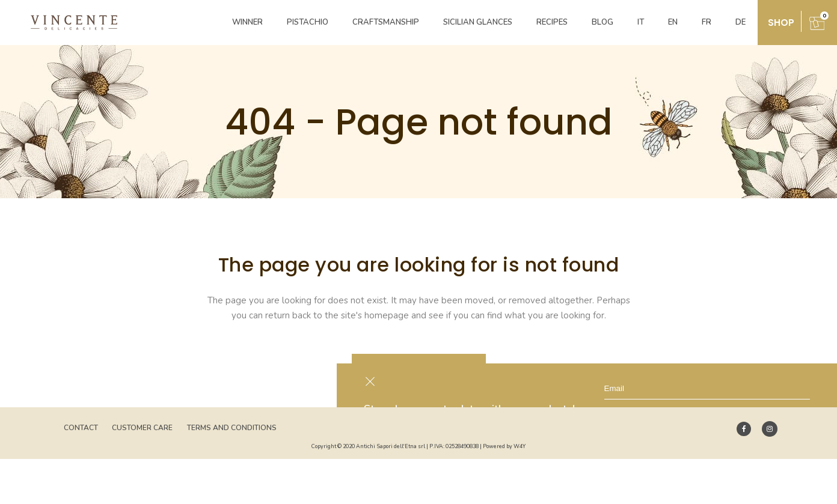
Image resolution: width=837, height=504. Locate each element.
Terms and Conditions (232, 428)
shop (781, 23)
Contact (81, 428)
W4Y (520, 446)
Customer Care (142, 428)
